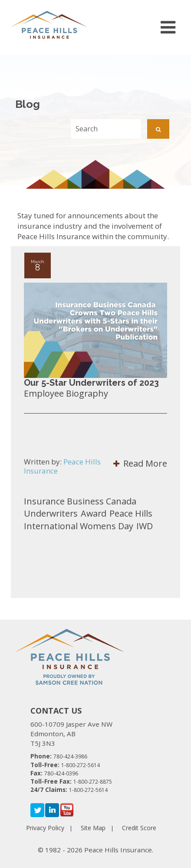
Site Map (93, 828)
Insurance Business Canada (80, 501)
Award (94, 513)
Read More (140, 463)
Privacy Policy (45, 828)
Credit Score (139, 828)
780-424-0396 (61, 773)
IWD (145, 526)
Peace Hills (131, 513)
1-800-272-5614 (81, 765)
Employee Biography (66, 393)
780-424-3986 (70, 756)
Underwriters (51, 513)
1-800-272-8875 (93, 782)
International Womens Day (79, 526)
